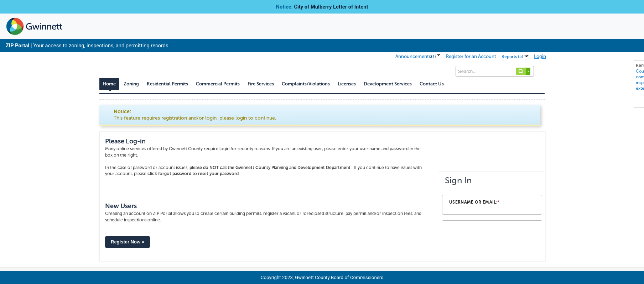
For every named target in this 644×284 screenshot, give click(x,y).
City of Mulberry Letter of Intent (331, 7)
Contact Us (432, 84)
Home (109, 84)
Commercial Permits (218, 84)
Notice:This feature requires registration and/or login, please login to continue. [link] (195, 115)
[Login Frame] (492, 196)
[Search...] (495, 71)
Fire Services (261, 84)
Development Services (388, 84)
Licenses (347, 84)
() (433, 57)
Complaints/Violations (306, 84)
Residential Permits (167, 84)
